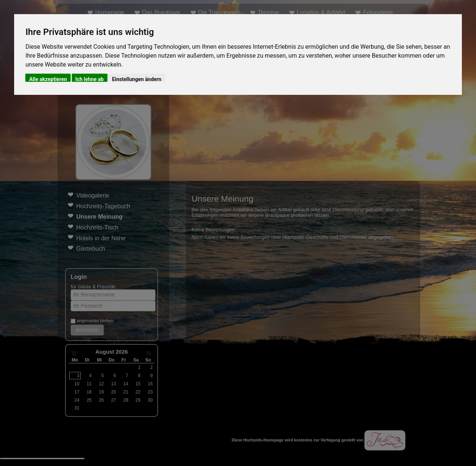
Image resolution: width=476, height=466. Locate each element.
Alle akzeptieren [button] (48, 79)
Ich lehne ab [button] (90, 79)
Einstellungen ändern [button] (137, 79)
